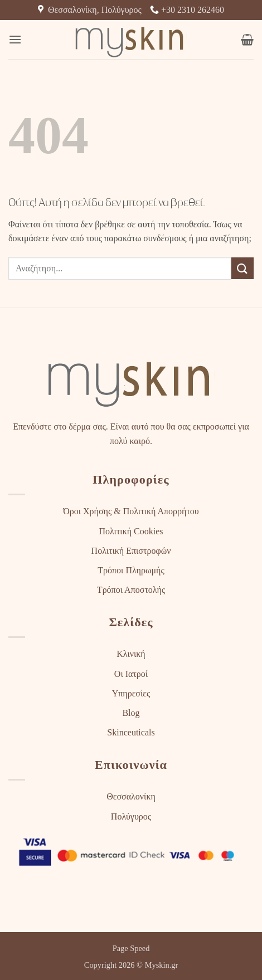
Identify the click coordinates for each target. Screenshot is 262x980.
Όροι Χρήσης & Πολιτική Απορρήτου (131, 511)
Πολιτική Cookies (131, 531)
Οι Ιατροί (131, 674)
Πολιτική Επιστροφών (131, 551)
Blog (131, 713)
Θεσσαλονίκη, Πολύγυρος (90, 10)
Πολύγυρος (131, 816)
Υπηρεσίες (131, 693)
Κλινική (131, 654)
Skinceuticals (131, 732)
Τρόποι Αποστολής (131, 590)
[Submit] (242, 268)
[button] (15, 39)
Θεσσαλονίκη (131, 796)
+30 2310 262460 (187, 10)
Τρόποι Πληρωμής (131, 570)
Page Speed (131, 948)
